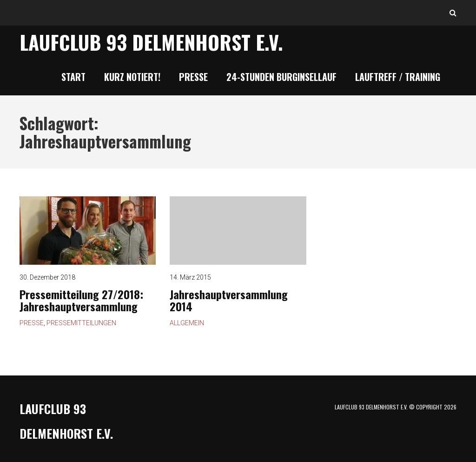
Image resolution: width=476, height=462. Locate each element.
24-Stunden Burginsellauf (281, 77)
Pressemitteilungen (81, 323)
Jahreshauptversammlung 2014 (238, 231)
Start (73, 77)
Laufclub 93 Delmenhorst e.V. (151, 42)
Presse (193, 77)
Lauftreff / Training (398, 77)
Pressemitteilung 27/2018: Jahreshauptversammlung (81, 300)
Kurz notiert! (132, 77)
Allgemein (187, 323)
